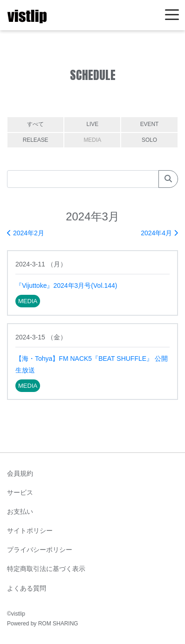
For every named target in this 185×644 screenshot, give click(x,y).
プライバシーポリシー (40, 550)
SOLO (149, 140)
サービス (20, 492)
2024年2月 (26, 233)
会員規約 (20, 473)
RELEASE (36, 140)
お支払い (20, 511)
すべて (35, 124)
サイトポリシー (30, 531)
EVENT (150, 124)
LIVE (92, 124)
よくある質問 (27, 588)
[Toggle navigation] (172, 15)
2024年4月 (159, 233)
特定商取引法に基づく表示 (46, 569)
